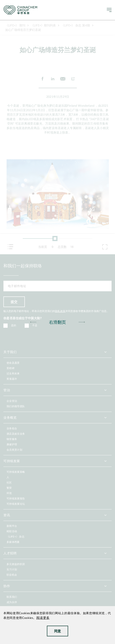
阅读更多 (43, 618)
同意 (58, 631)
